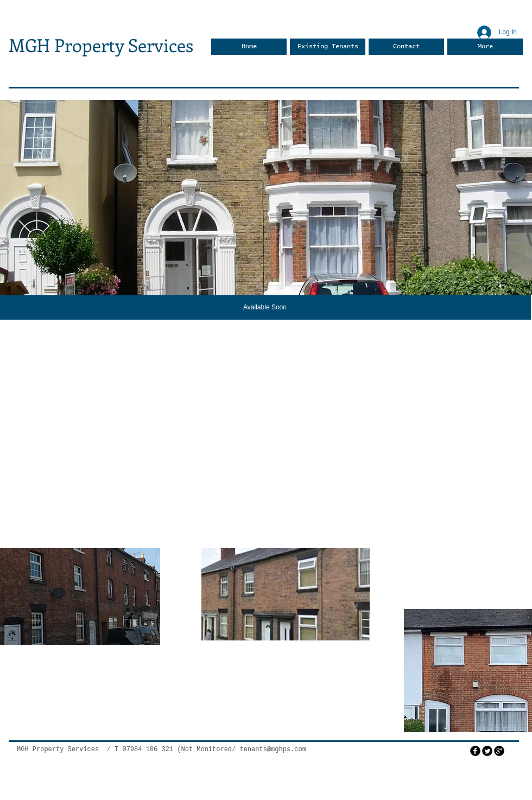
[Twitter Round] (487, 751)
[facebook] (475, 751)
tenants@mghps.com (273, 750)
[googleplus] (499, 751)
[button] (266, 198)
